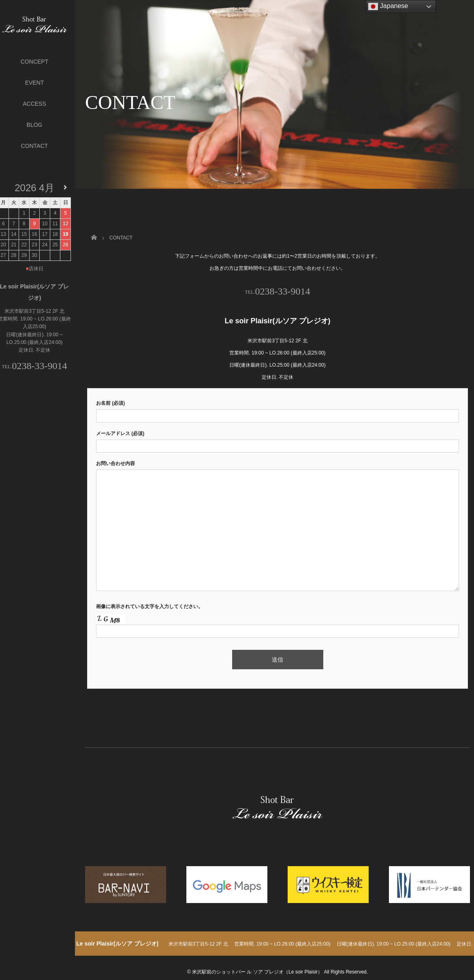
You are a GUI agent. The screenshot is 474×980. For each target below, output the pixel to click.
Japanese (388, 6)
